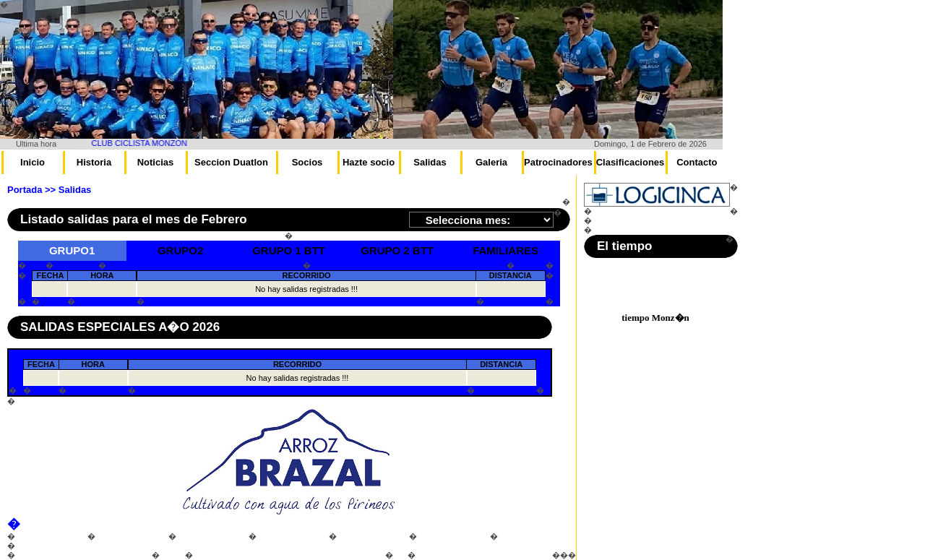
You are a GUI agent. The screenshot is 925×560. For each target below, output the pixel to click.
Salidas (430, 162)
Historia (94, 162)
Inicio (33, 162)
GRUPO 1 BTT (289, 250)
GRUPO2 (180, 250)
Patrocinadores (558, 162)
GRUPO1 (72, 250)
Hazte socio (369, 162)
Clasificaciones (631, 162)
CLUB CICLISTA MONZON (146, 143)
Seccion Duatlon (231, 162)
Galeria (491, 162)
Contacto (697, 162)
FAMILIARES (505, 250)
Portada (25, 190)
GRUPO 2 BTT (397, 250)
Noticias (156, 162)
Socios (307, 162)
